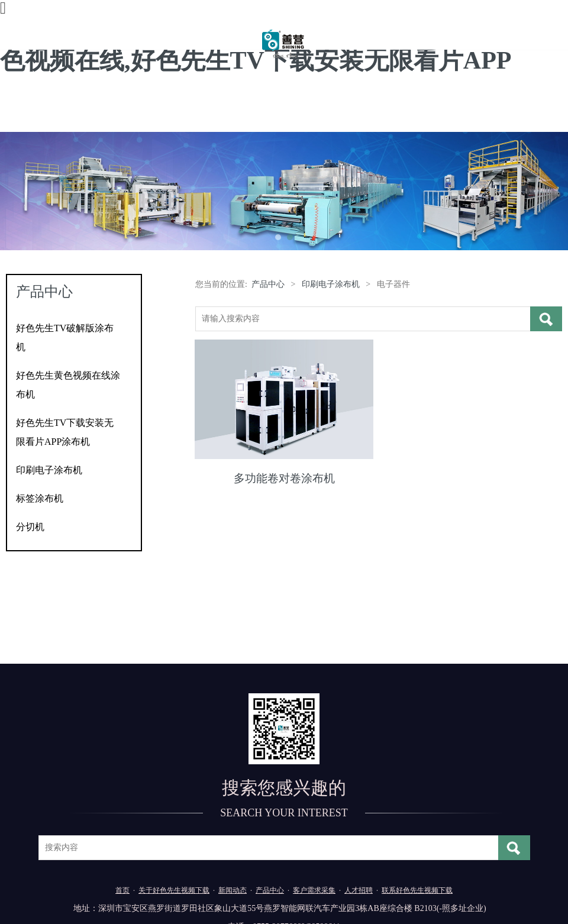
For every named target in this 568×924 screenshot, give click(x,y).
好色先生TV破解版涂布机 (65, 337)
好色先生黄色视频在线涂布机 (68, 385)
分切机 (30, 527)
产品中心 (268, 284)
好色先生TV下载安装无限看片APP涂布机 (65, 432)
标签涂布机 (40, 498)
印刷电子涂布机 (49, 470)
